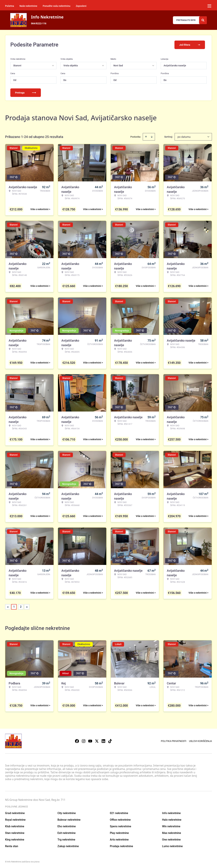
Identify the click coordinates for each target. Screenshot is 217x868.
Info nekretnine (171, 813)
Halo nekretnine (172, 819)
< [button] (8, 607)
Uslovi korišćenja (200, 741)
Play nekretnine (119, 833)
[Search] (203, 20)
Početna (10, 6)
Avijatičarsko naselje (175, 65)
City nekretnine (67, 813)
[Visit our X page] (97, 741)
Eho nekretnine (67, 826)
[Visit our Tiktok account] (110, 741)
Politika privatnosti (174, 741)
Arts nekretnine (119, 839)
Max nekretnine (172, 833)
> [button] (27, 607)
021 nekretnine (119, 813)
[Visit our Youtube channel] (90, 741)
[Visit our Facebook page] (77, 741)
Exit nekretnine (67, 833)
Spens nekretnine (121, 826)
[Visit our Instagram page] (84, 741)
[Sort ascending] (146, 136)
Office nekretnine (120, 819)
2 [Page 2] (21, 606)
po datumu (184, 137)
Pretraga (26, 92)
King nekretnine (15, 839)
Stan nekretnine (15, 833)
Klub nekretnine (15, 826)
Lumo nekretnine (172, 846)
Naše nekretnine (28, 6)
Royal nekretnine (15, 819)
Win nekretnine (171, 826)
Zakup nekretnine (68, 846)
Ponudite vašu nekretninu (57, 6)
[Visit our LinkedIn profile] (103, 741)
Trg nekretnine (66, 839)
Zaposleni (81, 6)
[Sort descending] (152, 136)
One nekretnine (171, 839)
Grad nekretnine (15, 813)
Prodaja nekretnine (121, 846)
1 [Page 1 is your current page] (14, 606)
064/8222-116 (39, 23)
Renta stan (12, 846)
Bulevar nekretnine (69, 819)
